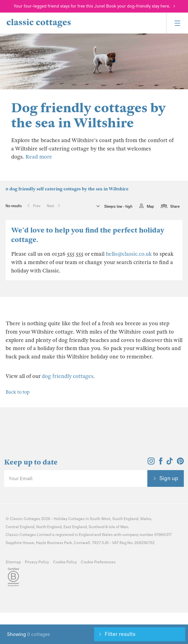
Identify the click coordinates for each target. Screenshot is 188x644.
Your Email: (21, 478)
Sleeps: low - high (118, 206)
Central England (20, 527)
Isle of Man (118, 527)
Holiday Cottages (69, 519)
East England (75, 527)
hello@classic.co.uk (129, 254)
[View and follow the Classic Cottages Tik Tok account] (170, 463)
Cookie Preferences (98, 562)
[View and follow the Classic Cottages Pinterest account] (180, 463)
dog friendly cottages (68, 376)
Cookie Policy (65, 562)
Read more (39, 157)
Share (175, 206)
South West (100, 519)
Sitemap (13, 562)
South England (125, 519)
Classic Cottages (25, 519)
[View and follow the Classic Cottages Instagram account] (151, 463)
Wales (146, 519)
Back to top (18, 392)
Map (150, 206)
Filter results (120, 634)
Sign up (169, 478)
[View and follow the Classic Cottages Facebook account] (161, 463)
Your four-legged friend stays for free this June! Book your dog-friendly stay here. (92, 6)
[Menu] (177, 23)
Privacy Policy (37, 562)
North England (49, 527)
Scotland (97, 527)
